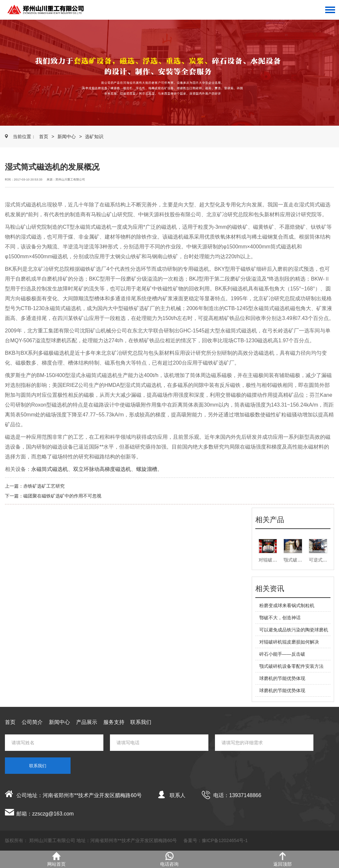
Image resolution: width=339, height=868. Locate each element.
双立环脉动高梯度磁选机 (102, 469)
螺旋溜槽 (147, 469)
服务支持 (114, 722)
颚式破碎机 (295, 560)
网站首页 (56, 859)
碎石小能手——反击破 (282, 654)
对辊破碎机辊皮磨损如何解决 (289, 642)
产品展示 (87, 722)
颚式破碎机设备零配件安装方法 (291, 666)
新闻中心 (67, 137)
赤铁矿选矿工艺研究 (44, 486)
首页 (44, 137)
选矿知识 (94, 137)
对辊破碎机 (270, 560)
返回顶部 (283, 859)
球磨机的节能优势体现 (282, 678)
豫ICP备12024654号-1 (225, 840)
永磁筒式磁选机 (50, 469)
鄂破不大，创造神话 (280, 618)
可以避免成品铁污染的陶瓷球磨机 (294, 630)
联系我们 (141, 722)
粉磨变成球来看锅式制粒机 (287, 605)
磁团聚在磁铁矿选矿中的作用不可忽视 (62, 496)
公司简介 (32, 722)
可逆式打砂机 (323, 560)
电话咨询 (169, 859)
